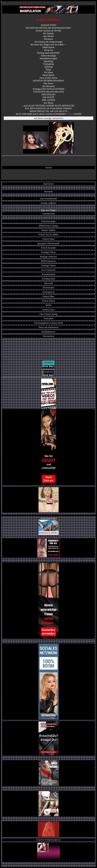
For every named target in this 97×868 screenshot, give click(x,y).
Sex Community (49, 270)
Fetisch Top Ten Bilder (49, 235)
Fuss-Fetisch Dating (49, 314)
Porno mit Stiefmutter (48, 327)
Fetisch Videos (48, 301)
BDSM (49, 305)
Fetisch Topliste (48, 230)
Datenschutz (48, 336)
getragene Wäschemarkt (49, 243)
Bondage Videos (49, 252)
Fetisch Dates (49, 239)
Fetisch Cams (48, 310)
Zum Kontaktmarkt (49, 199)
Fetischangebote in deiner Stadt (48, 323)
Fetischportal (48, 292)
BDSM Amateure (48, 261)
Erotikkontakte (48, 279)
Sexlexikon (48, 318)
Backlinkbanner (48, 332)
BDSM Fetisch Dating (48, 226)
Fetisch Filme (48, 296)
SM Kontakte (49, 288)
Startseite (49, 192)
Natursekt (48, 283)
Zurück (48, 168)
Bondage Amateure (49, 257)
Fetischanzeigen (48, 221)
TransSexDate (48, 214)
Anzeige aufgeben (49, 203)
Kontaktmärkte (48, 274)
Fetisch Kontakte (48, 248)
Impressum (48, 184)
